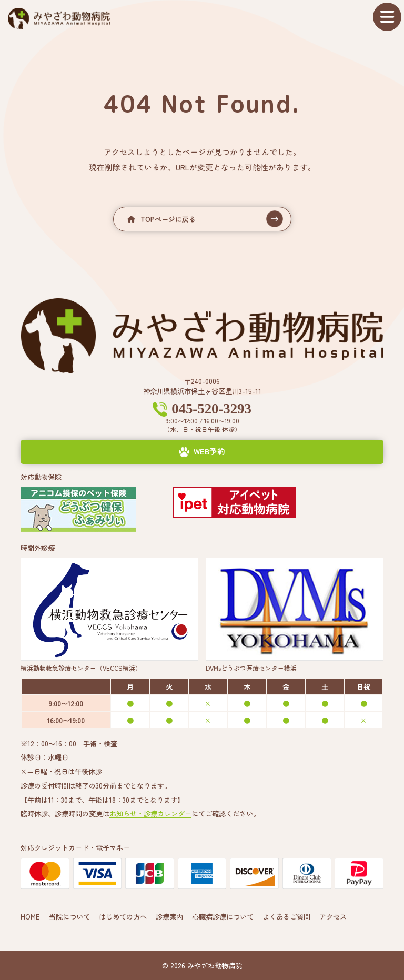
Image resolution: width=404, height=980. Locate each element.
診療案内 (169, 916)
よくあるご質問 (286, 916)
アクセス (333, 916)
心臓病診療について (223, 916)
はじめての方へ (123, 916)
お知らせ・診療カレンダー (150, 813)
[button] (202, 219)
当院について (69, 916)
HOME (30, 916)
